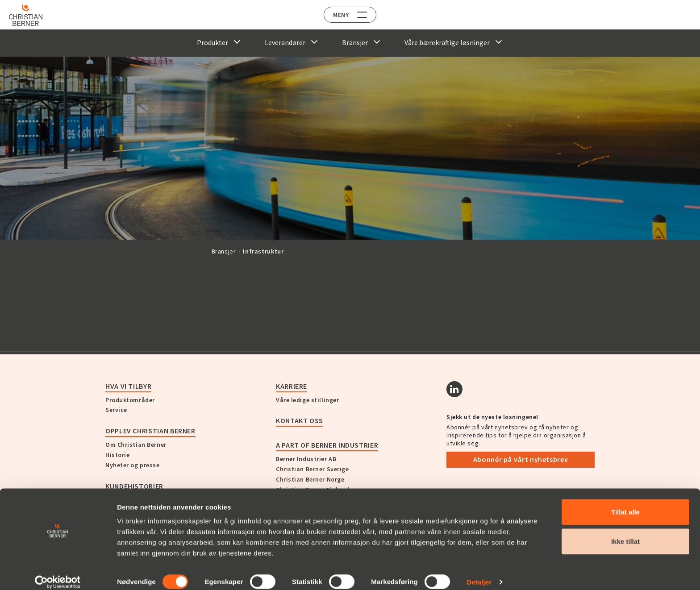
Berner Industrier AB (306, 459)
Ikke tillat (625, 532)
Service (116, 410)
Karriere (292, 386)
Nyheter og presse (133, 465)
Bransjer (224, 251)
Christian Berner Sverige (312, 469)
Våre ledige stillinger (307, 400)
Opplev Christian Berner (150, 431)
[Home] (32, 15)
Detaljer (479, 572)
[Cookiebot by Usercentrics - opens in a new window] (58, 573)
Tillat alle (625, 502)
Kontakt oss (300, 420)
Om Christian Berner (136, 445)
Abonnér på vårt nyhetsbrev (521, 459)
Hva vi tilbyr (128, 386)
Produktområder (130, 400)
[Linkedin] (454, 389)
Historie (117, 455)
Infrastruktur (263, 251)
